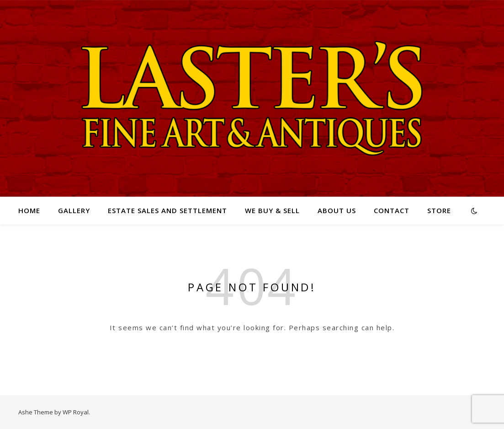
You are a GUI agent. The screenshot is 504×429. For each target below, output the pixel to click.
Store (439, 210)
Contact (392, 210)
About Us (337, 210)
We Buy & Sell (272, 210)
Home (29, 210)
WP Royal (76, 412)
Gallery (74, 210)
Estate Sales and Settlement (167, 210)
